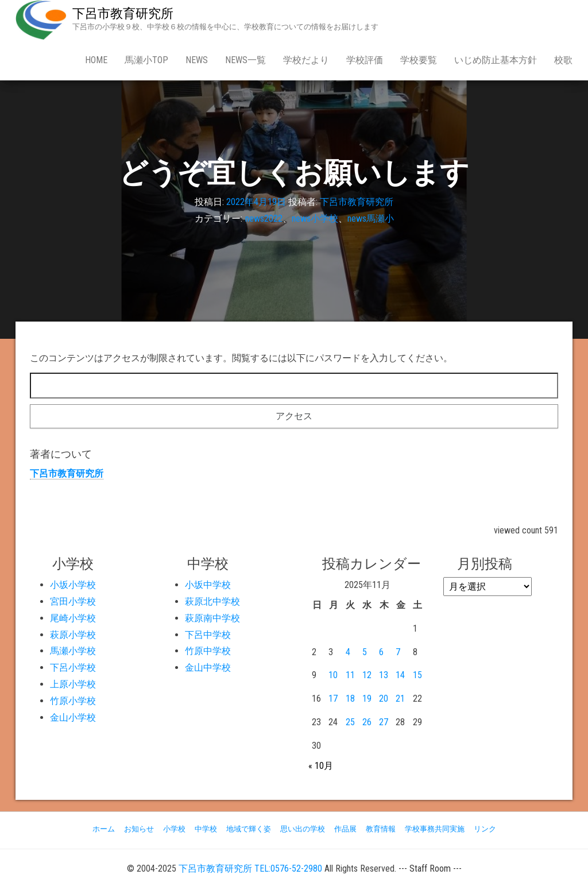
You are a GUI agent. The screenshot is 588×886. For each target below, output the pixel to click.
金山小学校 (73, 717)
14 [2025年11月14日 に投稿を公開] (400, 675)
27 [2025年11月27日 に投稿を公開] (384, 722)
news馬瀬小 (371, 218)
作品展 (345, 829)
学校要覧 (419, 60)
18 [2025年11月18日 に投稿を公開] (350, 699)
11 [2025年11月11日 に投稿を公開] (350, 675)
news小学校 (315, 218)
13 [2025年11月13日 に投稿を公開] (384, 675)
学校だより (306, 60)
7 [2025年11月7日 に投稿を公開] (398, 652)
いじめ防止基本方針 (496, 60)
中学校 (206, 829)
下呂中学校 (208, 635)
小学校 (174, 829)
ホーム (104, 829)
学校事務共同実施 (435, 829)
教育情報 (381, 829)
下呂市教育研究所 (123, 13)
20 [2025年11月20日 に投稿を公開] (384, 699)
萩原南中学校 (212, 618)
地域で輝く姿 (249, 829)
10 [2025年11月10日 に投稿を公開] (333, 675)
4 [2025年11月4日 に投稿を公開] (348, 652)
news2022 (264, 218)
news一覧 (245, 60)
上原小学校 (73, 684)
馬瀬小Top (146, 60)
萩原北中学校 (212, 601)
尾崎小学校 (73, 618)
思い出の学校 (303, 829)
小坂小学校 (73, 585)
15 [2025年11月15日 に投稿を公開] (417, 675)
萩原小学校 (73, 635)
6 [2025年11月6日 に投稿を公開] (381, 652)
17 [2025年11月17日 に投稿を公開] (333, 699)
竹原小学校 (73, 701)
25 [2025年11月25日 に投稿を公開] (350, 722)
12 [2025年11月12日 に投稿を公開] (367, 675)
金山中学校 (208, 668)
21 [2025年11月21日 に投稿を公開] (400, 699)
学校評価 (365, 60)
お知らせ (139, 829)
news (197, 60)
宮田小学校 (73, 601)
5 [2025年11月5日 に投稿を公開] (365, 652)
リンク (485, 829)
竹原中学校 (208, 651)
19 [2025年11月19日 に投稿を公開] (367, 699)
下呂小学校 (73, 668)
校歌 (563, 60)
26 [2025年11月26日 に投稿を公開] (367, 722)
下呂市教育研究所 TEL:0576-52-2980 (250, 868)
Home (96, 60)
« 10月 (321, 766)
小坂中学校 (208, 585)
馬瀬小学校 (73, 651)
